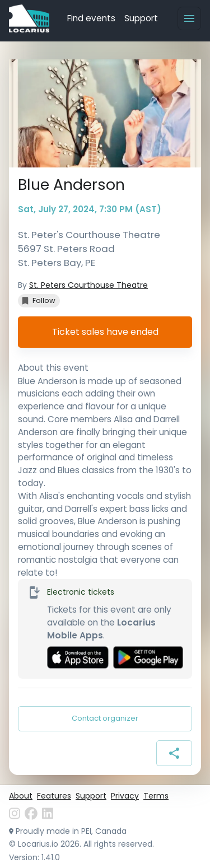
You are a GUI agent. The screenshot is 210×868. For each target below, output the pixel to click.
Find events (91, 18)
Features (54, 796)
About (21, 796)
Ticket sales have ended (105, 332)
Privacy (125, 796)
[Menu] (189, 18)
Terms (156, 796)
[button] (39, 301)
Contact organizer (105, 719)
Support (141, 18)
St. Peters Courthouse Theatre (88, 285)
